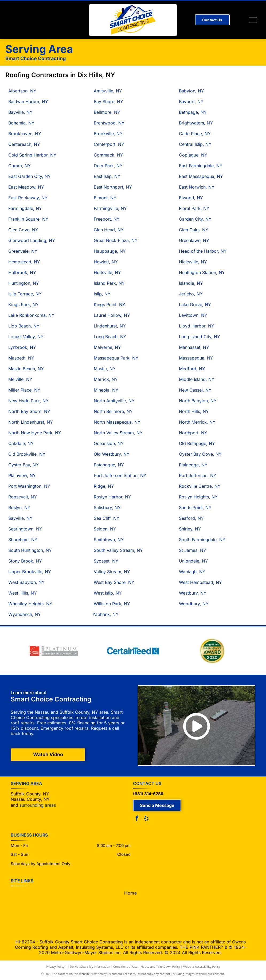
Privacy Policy (55, 967)
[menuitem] (130, 893)
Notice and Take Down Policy (161, 967)
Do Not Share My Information (90, 967)
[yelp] (146, 819)
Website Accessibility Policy (202, 967)
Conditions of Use (125, 967)
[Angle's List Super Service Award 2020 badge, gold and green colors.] (212, 651)
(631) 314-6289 (148, 794)
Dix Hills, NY (96, 75)
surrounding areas (38, 805)
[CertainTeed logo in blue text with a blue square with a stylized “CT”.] (133, 651)
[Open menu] (253, 20)
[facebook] (137, 819)
